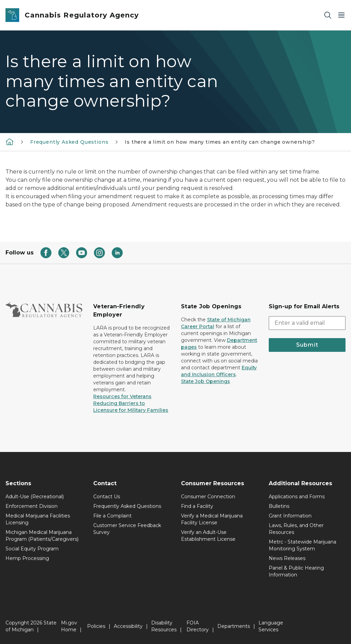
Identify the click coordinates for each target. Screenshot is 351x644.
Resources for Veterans (122, 396)
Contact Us (107, 497)
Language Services (271, 626)
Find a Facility (197, 506)
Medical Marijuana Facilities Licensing (38, 519)
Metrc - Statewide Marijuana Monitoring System (302, 545)
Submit (307, 345)
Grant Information (290, 516)
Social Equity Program (32, 549)
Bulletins (279, 506)
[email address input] (307, 323)
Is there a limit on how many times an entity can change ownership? (220, 142)
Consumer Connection (208, 497)
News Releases (287, 558)
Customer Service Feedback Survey (127, 529)
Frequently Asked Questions (69, 142)
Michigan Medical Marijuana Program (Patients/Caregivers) (42, 536)
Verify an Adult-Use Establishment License (208, 536)
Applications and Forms (297, 497)
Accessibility (128, 626)
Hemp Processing (27, 558)
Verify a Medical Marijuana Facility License (212, 519)
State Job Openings (205, 381)
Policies (96, 626)
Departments (234, 626)
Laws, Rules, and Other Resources (296, 529)
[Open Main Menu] (341, 15)
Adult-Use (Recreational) (35, 497)
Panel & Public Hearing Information (296, 571)
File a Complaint (112, 516)
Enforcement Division (32, 506)
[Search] (328, 15)
